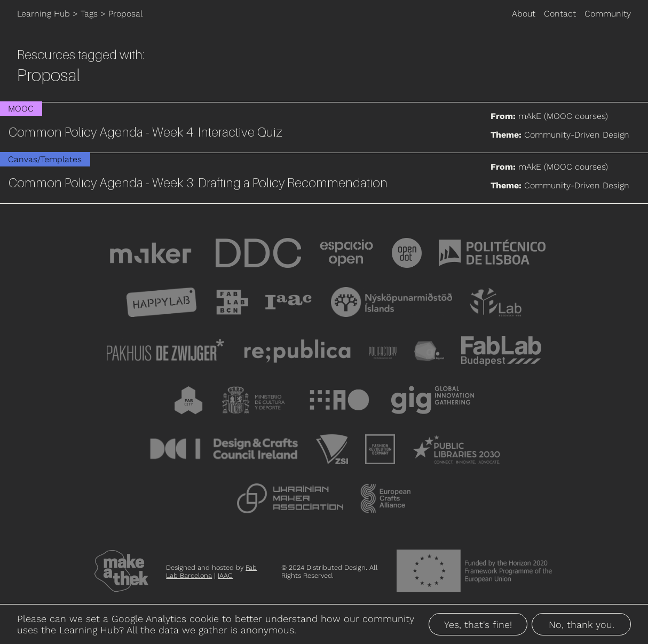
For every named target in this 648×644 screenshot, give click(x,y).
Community (608, 14)
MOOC (21, 109)
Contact (560, 14)
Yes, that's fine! (478, 625)
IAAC (225, 575)
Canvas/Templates (45, 159)
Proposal (125, 14)
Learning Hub (44, 14)
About (524, 14)
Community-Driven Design (577, 135)
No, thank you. (582, 625)
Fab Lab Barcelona (211, 571)
